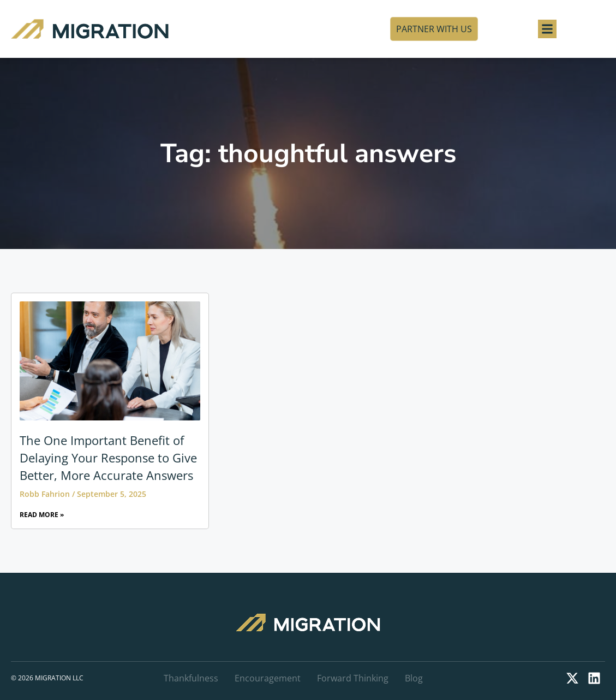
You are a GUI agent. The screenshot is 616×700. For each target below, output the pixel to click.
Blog (414, 678)
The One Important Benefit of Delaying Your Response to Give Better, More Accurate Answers (108, 458)
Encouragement (268, 678)
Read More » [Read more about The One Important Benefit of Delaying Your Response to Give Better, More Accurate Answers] (42, 515)
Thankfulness (191, 678)
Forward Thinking (353, 678)
